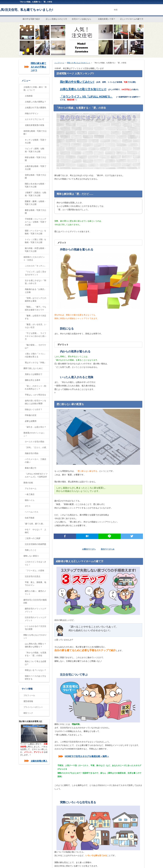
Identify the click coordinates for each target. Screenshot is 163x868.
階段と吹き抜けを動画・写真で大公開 (36, 185)
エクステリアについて (35, 119)
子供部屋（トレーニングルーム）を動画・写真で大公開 (36, 222)
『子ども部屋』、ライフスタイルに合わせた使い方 (36, 336)
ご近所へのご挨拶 (33, 538)
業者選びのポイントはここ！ (34, 434)
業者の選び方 (31, 468)
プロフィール (29, 695)
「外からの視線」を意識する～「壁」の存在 (36, 654)
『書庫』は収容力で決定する (36, 317)
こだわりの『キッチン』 (36, 266)
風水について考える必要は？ (36, 663)
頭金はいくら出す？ (34, 409)
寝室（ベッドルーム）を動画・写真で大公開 (36, 232)
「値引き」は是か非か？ (36, 427)
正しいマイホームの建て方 (132, 19)
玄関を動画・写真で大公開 (36, 176)
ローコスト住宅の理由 (35, 442)
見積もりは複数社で (34, 374)
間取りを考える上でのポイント (79, 63)
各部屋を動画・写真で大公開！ (35, 132)
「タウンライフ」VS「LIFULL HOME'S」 (86, 97)
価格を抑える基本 (33, 380)
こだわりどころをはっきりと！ (36, 563)
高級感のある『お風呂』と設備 (36, 291)
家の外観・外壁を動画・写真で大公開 (36, 250)
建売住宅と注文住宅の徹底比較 (35, 601)
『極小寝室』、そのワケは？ (36, 346)
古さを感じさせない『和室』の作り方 (36, 282)
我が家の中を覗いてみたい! (77, 82)
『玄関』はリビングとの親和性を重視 (36, 299)
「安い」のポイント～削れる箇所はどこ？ (36, 387)
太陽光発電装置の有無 (35, 125)
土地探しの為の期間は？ (36, 102)
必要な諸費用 (31, 421)
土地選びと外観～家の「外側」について (35, 89)
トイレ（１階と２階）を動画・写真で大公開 (36, 241)
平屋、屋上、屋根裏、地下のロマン (36, 584)
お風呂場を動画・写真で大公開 (36, 168)
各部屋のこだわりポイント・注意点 (34, 258)
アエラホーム (31, 488)
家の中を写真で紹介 (31, 19)
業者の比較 (28, 483)
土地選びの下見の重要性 (36, 108)
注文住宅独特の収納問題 (36, 544)
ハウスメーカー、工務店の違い (36, 461)
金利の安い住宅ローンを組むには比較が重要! (36, 402)
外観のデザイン (32, 113)
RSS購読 (137, 2)
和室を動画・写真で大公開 (36, 159)
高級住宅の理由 (32, 453)
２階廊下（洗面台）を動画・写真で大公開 (36, 194)
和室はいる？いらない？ (36, 670)
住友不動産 (30, 518)
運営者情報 (28, 701)
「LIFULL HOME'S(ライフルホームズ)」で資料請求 (36, 475)
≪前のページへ (89, 549)
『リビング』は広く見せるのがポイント (36, 273)
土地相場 (29, 96)
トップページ (59, 63)
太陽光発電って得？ (107, 19)
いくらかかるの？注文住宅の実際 (36, 628)
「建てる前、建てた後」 (34, 524)
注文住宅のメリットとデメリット (36, 619)
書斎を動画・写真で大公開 (36, 212)
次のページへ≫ (108, 549)
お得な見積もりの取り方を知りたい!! (83, 89)
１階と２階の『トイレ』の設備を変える (36, 355)
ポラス (28, 506)
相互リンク (28, 713)
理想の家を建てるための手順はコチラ (38, 67)
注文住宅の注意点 (33, 576)
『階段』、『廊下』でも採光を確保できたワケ (36, 308)
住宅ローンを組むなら (82, 19)
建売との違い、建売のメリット (36, 593)
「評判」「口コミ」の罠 (36, 447)
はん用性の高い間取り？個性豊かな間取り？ (36, 645)
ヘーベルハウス (32, 512)
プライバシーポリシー (33, 707)
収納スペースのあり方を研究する (36, 677)
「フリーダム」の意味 (35, 571)
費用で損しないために (33, 368)
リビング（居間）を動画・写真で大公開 (35, 150)
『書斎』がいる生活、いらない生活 (36, 326)
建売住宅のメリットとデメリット (36, 610)
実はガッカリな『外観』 (36, 362)
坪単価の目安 (31, 415)
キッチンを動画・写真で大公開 (36, 141)
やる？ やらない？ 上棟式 (36, 531)
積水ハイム (30, 500)
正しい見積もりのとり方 (56, 19)
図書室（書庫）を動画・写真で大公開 (36, 203)
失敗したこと (31, 550)
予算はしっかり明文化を (36, 395)
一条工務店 (30, 494)
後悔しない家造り (31, 556)
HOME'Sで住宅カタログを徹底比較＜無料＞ (87, 756)
